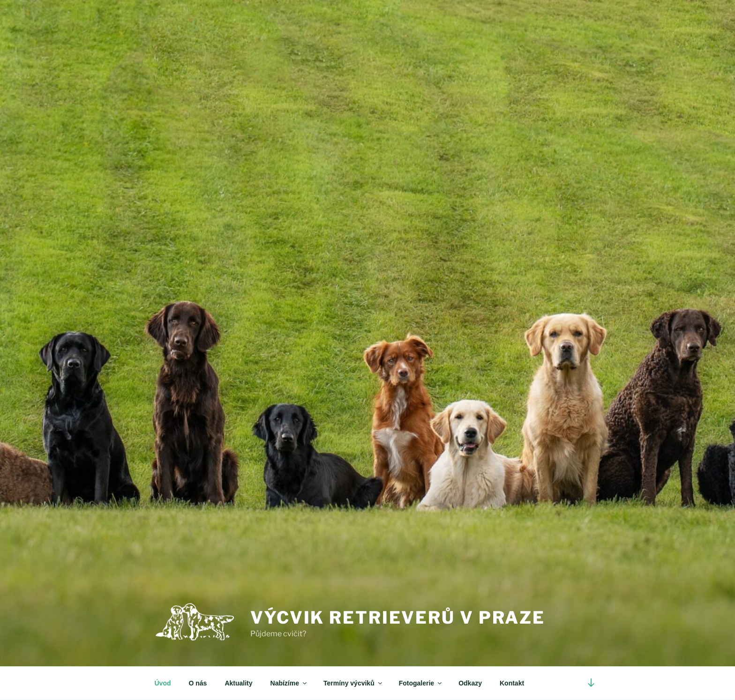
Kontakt (512, 683)
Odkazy (470, 683)
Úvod (163, 683)
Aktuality (238, 683)
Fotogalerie (421, 683)
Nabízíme (289, 683)
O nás (198, 683)
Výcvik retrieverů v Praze (398, 618)
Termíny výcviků (353, 683)
